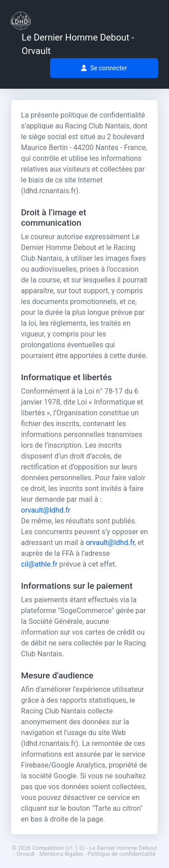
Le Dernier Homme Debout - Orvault (78, 44)
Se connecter (104, 68)
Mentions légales (61, 854)
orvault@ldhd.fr (46, 510)
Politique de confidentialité (121, 854)
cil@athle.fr (39, 564)
